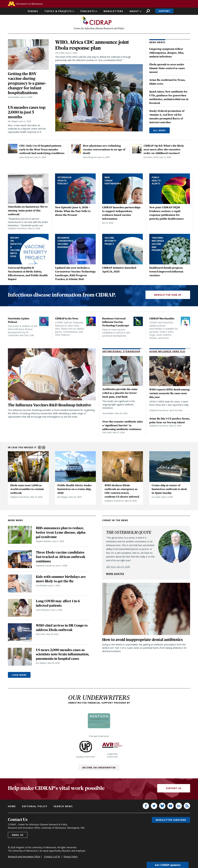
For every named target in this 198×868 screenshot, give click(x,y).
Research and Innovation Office (24, 857)
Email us (18, 835)
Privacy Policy (71, 857)
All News (159, 131)
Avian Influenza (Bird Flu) (167, 352)
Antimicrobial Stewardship (121, 352)
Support (164, 11)
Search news (63, 807)
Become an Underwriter (99, 768)
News (34, 11)
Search (148, 11)
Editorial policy (35, 807)
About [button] (134, 11)
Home (12, 807)
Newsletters (113, 11)
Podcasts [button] (88, 11)
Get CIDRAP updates (168, 865)
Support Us (174, 789)
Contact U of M (52, 857)
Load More (19, 675)
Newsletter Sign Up (168, 295)
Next (44, 448)
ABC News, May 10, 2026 (118, 567)
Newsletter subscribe (171, 820)
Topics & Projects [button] (58, 11)
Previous (40, 448)
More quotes (115, 574)
